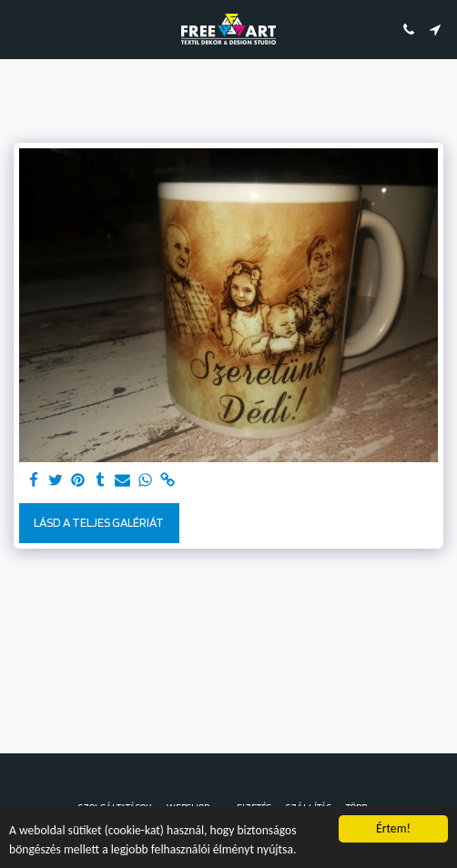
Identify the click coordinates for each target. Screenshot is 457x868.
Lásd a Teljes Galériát (99, 522)
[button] (20, 29)
